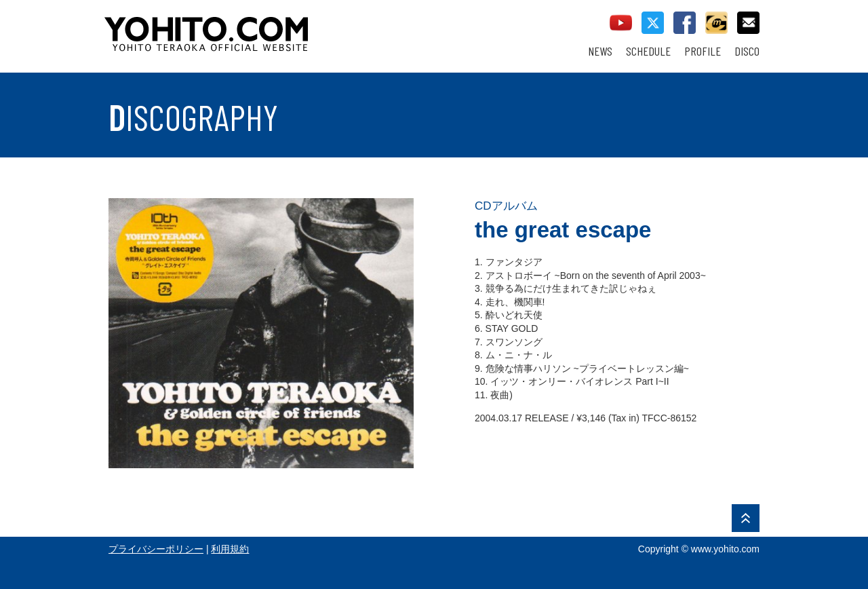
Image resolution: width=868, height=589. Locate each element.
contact (748, 23)
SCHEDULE (648, 51)
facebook (685, 23)
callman (716, 23)
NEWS (600, 51)
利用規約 (230, 549)
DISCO (747, 51)
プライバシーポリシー (156, 549)
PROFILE (703, 51)
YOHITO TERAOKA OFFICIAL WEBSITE (258, 27)
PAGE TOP (746, 518)
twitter (653, 23)
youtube (621, 23)
